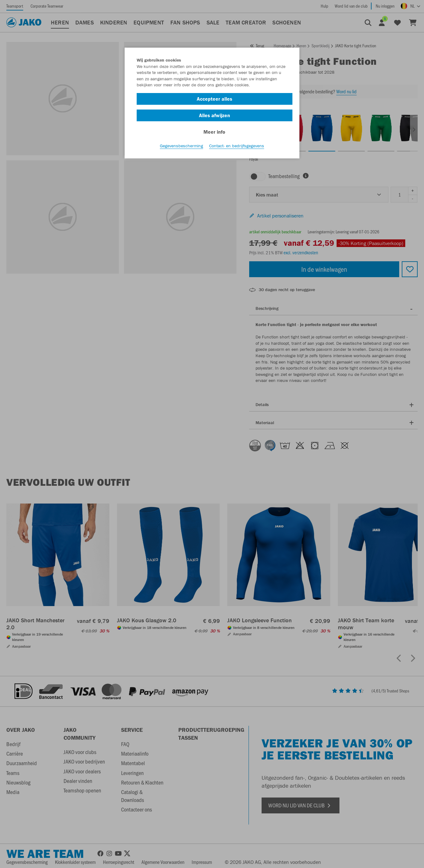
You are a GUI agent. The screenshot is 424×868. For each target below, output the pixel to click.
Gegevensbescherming (181, 146)
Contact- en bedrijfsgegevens (237, 146)
